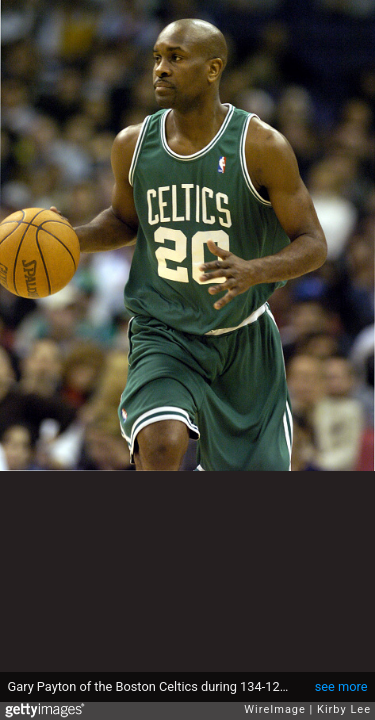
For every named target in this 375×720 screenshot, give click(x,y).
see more (341, 686)
